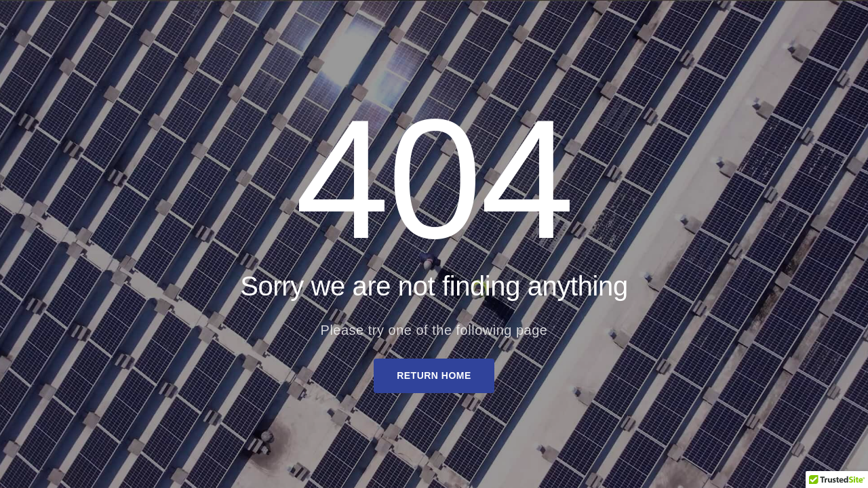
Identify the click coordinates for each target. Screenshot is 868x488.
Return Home (434, 375)
